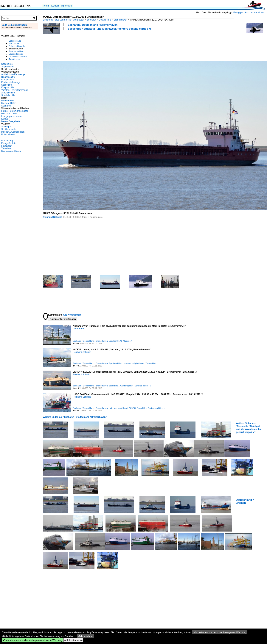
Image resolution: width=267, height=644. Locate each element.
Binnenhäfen (8, 101)
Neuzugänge (8, 141)
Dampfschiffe (8, 80)
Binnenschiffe (8, 77)
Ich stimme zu (73, 640)
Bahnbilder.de (15, 41)
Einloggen (238, 12)
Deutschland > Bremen (245, 501)
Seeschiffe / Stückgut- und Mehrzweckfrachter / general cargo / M (109, 29)
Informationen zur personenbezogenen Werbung (219, 632)
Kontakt (55, 6)
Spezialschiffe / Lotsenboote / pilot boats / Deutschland (133, 363)
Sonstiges (6, 127)
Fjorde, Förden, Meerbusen (15, 111)
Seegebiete (7, 64)
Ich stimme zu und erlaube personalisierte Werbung (32, 640)
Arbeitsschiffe (8, 93)
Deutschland (105, 20)
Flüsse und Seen (10, 114)
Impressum (66, 6)
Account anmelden (254, 12)
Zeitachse (6, 148)
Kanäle (5, 119)
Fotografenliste (9, 143)
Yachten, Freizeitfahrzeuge (15, 90)
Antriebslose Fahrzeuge (13, 74)
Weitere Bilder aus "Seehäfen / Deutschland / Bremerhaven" (75, 417)
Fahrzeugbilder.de (17, 46)
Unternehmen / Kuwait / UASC (122, 408)
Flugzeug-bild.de (16, 51)
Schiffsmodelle (9, 129)
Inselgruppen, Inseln (11, 116)
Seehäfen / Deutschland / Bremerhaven (93, 25)
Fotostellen (7, 146)
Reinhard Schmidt (53, 217)
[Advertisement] (111, 45)
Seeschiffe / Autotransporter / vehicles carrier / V (130, 386)
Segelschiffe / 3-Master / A (120, 341)
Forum (46, 6)
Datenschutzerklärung (11, 151)
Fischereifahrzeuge (11, 82)
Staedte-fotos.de (16, 54)
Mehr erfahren (86, 636)
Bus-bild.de (14, 43)
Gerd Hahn (78, 329)
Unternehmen (8, 134)
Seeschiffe (7, 85)
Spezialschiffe (8, 95)
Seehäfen (92, 20)
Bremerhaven (120, 20)
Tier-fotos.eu (14, 59)
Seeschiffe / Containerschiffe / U (151, 408)
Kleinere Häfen (9, 103)
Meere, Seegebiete (11, 121)
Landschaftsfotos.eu (18, 57)
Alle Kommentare (72, 315)
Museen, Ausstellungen (13, 132)
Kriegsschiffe (8, 87)
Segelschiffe (7, 67)
